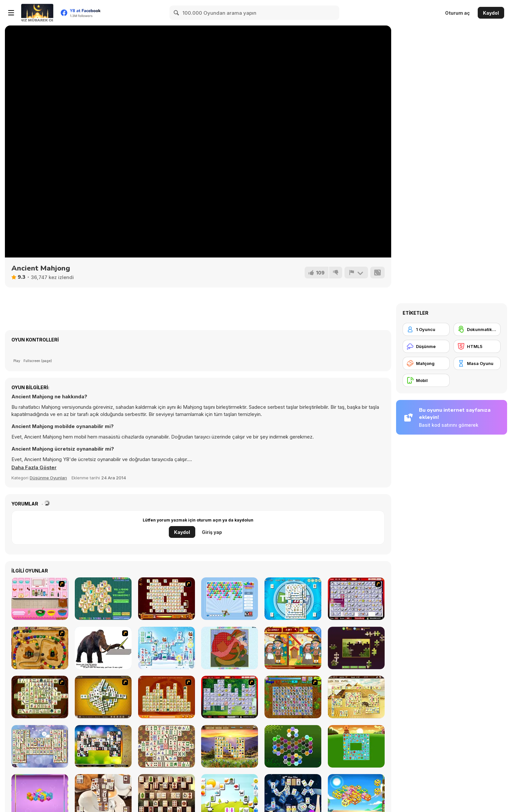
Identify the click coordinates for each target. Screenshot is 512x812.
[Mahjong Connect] (167, 697)
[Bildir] (356, 273)
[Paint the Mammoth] (103, 648)
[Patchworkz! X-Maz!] (230, 648)
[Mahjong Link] (167, 599)
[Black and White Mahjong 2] (103, 746)
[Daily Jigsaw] (356, 648)
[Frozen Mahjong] (167, 648)
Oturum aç (457, 13)
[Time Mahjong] (293, 599)
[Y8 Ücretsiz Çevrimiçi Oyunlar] (37, 13)
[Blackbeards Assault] (40, 648)
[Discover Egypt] (356, 697)
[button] (34, 468)
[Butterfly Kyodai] (293, 697)
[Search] (177, 13)
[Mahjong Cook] (230, 697)
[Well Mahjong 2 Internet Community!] (103, 599)
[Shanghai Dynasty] (40, 697)
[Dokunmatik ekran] (477, 329)
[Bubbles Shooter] (230, 599)
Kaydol (491, 13)
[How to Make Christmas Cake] (40, 599)
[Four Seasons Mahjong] (230, 746)
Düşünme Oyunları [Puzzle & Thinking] (48, 478)
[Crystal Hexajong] (293, 746)
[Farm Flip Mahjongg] (356, 746)
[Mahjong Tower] (103, 697)
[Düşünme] (426, 346)
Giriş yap (212, 532)
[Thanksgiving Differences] (293, 648)
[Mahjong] (426, 363)
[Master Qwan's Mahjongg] (167, 746)
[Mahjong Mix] (40, 746)
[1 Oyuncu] (426, 329)
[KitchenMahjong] (356, 599)
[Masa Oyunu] (477, 363)
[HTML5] (477, 346)
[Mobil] (426, 380)
